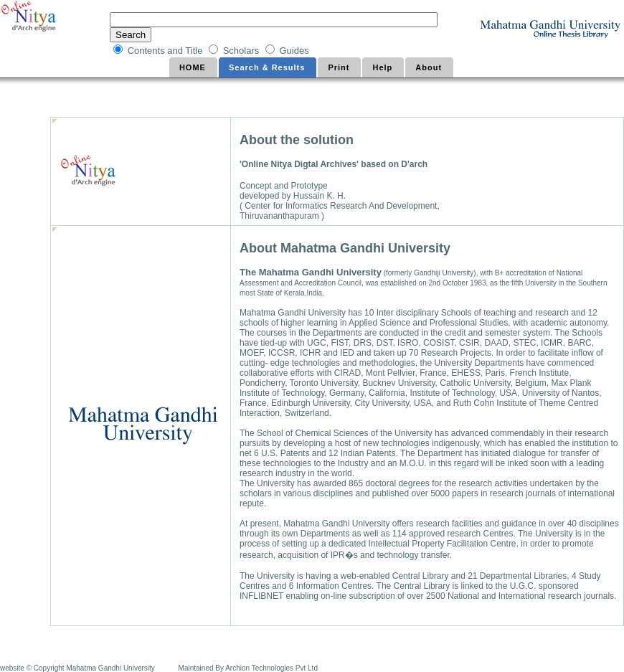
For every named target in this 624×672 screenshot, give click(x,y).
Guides (295, 51)
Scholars (242, 51)
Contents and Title (166, 51)
